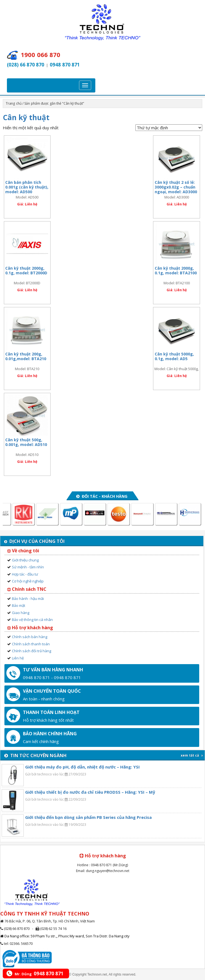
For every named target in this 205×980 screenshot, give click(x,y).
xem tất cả (192, 755)
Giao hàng (21, 613)
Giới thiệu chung (25, 560)
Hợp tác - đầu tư (25, 574)
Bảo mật (19, 605)
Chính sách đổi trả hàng (31, 651)
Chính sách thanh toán (31, 644)
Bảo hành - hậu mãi (28, 599)
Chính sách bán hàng (30, 637)
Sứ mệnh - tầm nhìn (28, 567)
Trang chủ (14, 103)
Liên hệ (18, 658)
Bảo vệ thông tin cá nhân (32, 620)
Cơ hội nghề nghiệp (28, 581)
